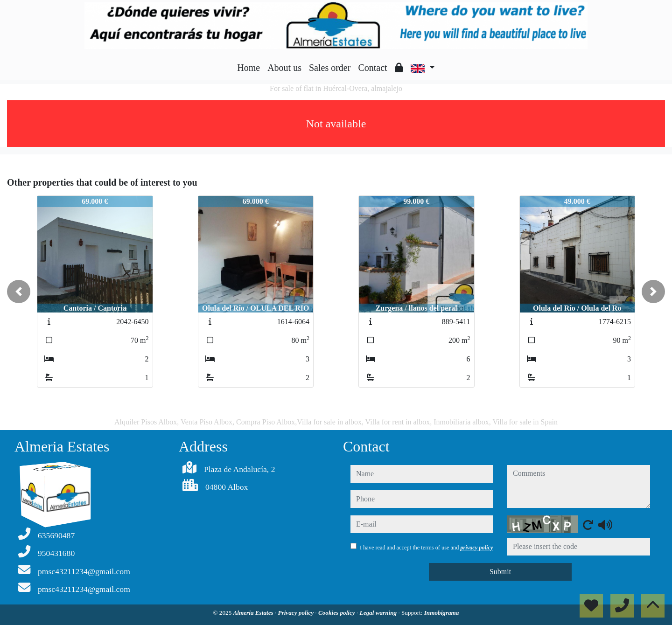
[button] (19, 292)
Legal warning (379, 613)
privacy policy (476, 548)
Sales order (330, 68)
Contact (372, 68)
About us (284, 68)
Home (248, 68)
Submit (500, 572)
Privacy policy (297, 613)
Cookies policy (337, 613)
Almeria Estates (254, 613)
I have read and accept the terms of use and (426, 548)
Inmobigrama (442, 613)
